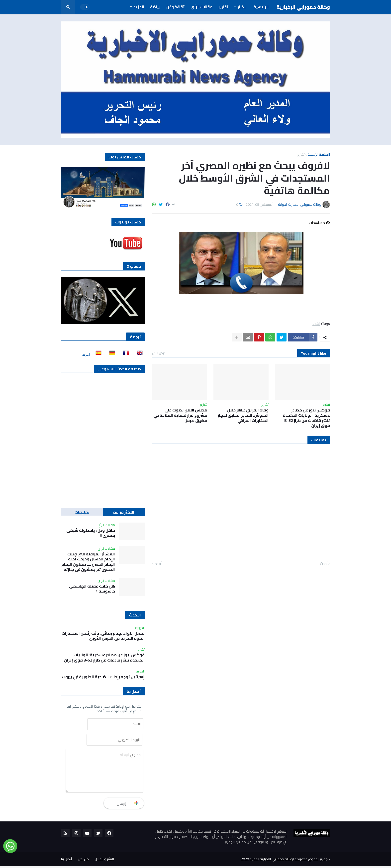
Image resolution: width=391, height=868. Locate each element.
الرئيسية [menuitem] (261, 7)
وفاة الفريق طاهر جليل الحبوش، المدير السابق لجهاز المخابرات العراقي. (243, 415)
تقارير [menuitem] (223, 7)
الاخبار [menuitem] (243, 7)
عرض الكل (159, 353)
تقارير (301, 154)
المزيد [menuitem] (139, 7)
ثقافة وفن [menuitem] (175, 7)
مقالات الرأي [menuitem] (201, 7)
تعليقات (82, 512)
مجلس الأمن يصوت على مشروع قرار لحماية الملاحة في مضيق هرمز (180, 415)
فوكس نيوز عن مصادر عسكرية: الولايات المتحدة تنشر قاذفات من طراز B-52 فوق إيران (306, 418)
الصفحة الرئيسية (319, 154)
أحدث (324, 564)
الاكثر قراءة (124, 512)
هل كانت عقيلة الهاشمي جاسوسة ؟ (92, 589)
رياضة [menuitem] (155, 7)
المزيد (86, 354)
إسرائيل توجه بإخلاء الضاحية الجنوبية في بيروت (103, 677)
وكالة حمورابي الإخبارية (303, 7)
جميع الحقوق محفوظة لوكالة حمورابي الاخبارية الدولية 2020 (284, 861)
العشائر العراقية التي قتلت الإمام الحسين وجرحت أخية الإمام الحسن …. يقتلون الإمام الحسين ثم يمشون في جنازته (88, 562)
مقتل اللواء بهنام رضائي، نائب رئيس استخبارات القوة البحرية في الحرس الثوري (103, 636)
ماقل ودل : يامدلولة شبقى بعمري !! (91, 533)
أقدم (158, 564)
